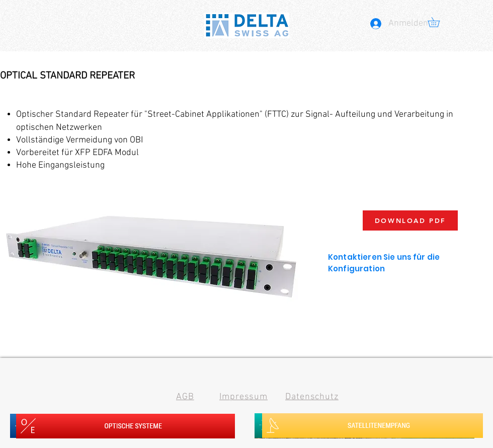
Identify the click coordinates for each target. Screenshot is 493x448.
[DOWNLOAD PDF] (410, 220)
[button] (438, 22)
